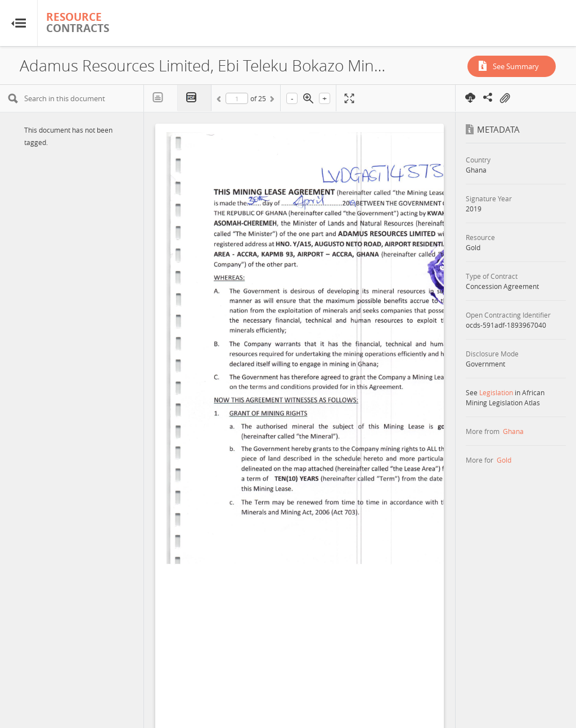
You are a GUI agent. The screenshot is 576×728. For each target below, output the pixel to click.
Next (271, 101)
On (505, 98)
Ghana (513, 431)
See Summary (516, 66)
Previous (220, 101)
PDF (195, 98)
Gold (504, 460)
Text (161, 98)
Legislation (496, 392)
